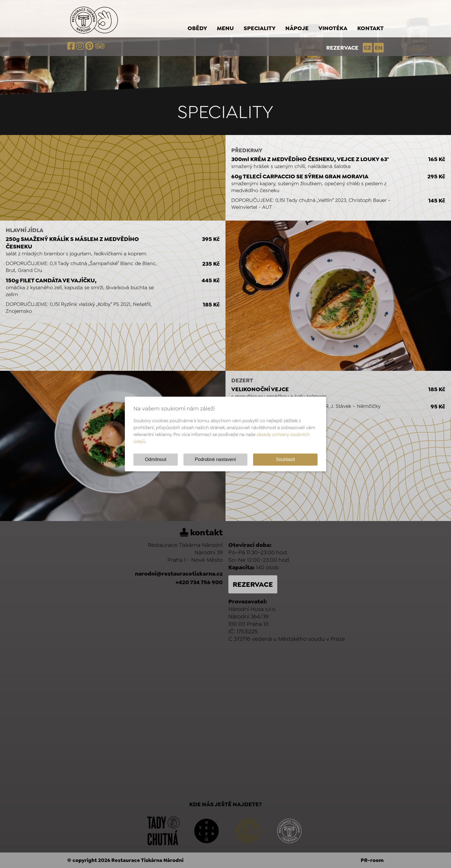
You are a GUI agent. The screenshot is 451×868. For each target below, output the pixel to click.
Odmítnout (156, 459)
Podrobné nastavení (216, 459)
